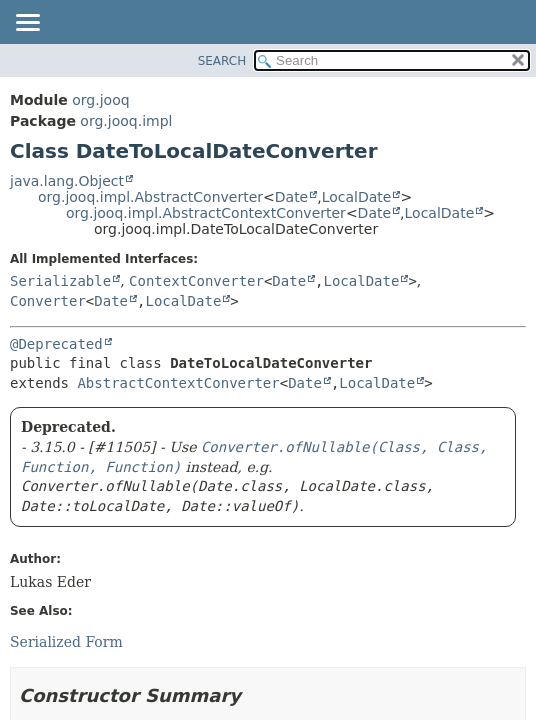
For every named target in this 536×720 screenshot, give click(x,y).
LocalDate (357, 197)
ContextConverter (196, 281)
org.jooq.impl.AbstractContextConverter (206, 213)
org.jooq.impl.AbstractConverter (150, 197)
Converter (48, 301)
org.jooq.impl (126, 121)
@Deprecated (56, 344)
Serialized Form (66, 642)
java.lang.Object (67, 181)
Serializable (60, 281)
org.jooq (100, 100)
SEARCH (222, 61)
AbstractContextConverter (178, 383)
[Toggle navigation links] (27, 24)
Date (291, 197)
